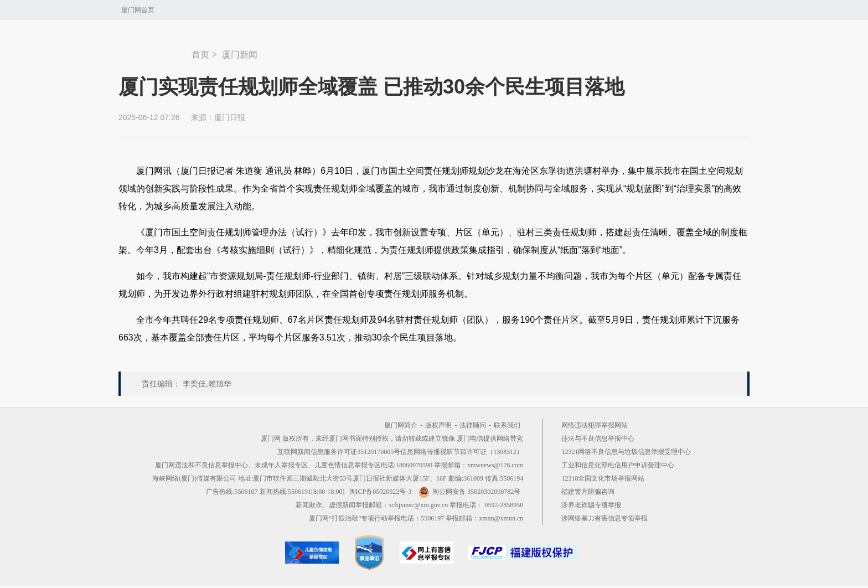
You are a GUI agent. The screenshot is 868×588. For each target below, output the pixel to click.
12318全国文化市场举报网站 (603, 478)
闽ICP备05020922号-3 (381, 492)
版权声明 (438, 425)
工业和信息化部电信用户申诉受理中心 (618, 465)
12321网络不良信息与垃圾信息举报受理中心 (626, 452)
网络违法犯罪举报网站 (595, 425)
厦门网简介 (401, 425)
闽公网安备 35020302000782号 (469, 492)
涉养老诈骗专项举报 (591, 505)
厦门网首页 (138, 10)
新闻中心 (155, 49)
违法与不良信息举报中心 (598, 439)
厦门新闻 (240, 55)
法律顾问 (473, 425)
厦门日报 (230, 117)
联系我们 (507, 425)
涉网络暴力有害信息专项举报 (604, 518)
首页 (200, 55)
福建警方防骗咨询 (588, 492)
